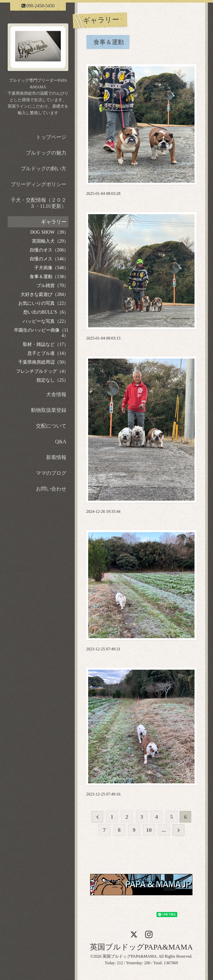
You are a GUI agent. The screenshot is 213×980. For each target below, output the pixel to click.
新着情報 (56, 457)
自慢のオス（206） (49, 250)
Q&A (61, 442)
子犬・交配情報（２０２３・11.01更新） (38, 203)
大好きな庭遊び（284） (44, 294)
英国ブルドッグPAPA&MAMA (141, 947)
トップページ (51, 137)
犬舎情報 (56, 394)
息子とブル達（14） (48, 353)
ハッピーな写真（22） (46, 321)
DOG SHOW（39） (50, 232)
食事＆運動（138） (49, 277)
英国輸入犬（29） (50, 241)
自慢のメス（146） (49, 259)
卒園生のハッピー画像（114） (41, 333)
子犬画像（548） (51, 268)
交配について (51, 426)
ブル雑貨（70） (52, 285)
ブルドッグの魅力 (46, 153)
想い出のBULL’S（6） (46, 312)
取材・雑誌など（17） (46, 344)
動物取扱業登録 (49, 410)
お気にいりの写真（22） (43, 303)
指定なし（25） (52, 380)
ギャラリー (54, 222)
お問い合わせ (51, 489)
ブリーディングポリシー (38, 184)
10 (149, 830)
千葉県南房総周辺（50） (43, 362)
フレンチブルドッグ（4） (42, 371)
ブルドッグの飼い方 (44, 168)
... (164, 830)
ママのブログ (51, 473)
